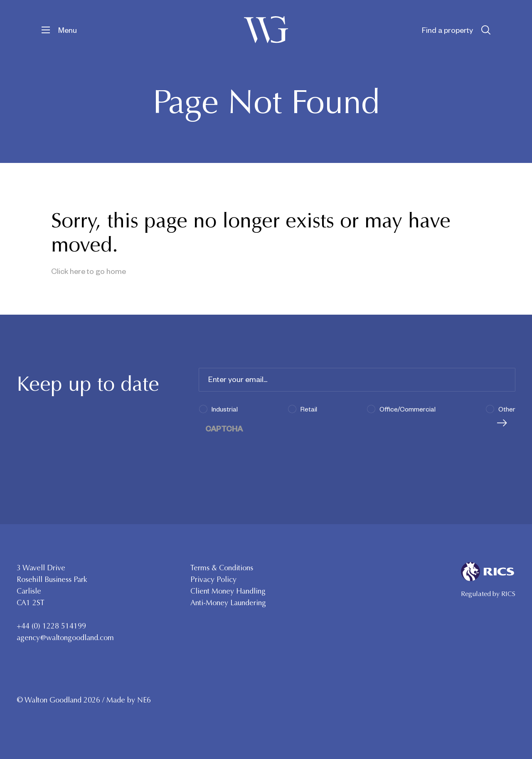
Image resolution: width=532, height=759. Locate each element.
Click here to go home (89, 271)
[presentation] (262, 450)
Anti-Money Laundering (228, 603)
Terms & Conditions (222, 568)
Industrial (225, 409)
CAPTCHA (224, 428)
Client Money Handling (228, 591)
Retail (309, 409)
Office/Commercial (408, 409)
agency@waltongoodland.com (65, 638)
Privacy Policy (213, 579)
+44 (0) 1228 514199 (51, 626)
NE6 (144, 700)
